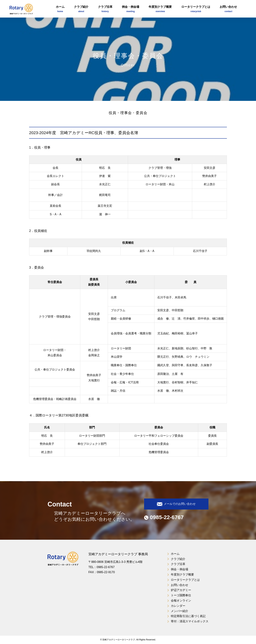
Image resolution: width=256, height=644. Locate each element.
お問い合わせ (228, 9)
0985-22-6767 (164, 517)
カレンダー (178, 606)
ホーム (60, 9)
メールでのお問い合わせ (176, 504)
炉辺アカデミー (181, 590)
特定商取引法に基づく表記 (188, 616)
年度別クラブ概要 (160, 9)
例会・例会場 (131, 9)
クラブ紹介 (81, 9)
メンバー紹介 (180, 611)
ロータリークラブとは (196, 9)
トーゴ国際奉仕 (181, 595)
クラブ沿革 (105, 9)
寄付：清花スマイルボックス (190, 621)
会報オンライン (181, 601)
